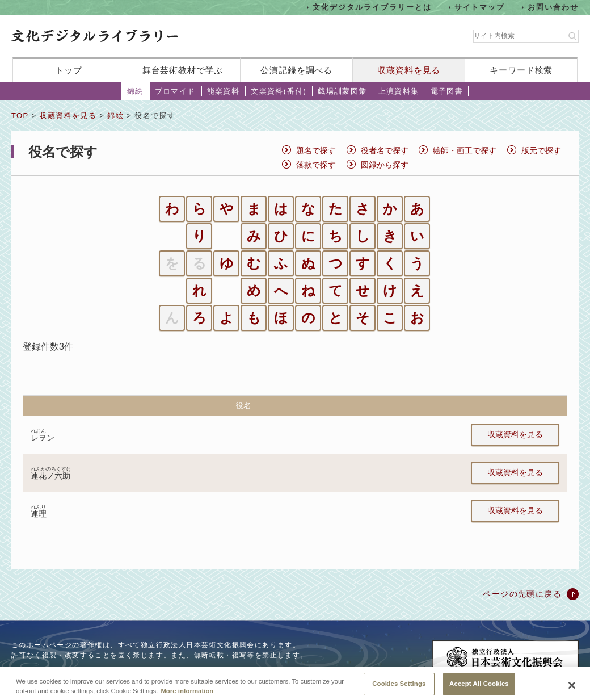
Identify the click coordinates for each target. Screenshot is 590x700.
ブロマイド (175, 91)
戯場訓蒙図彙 (342, 91)
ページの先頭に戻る (522, 594)
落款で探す (316, 165)
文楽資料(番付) (279, 91)
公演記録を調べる (296, 70)
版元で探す (541, 150)
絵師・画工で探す (465, 150)
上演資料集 (399, 91)
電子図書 (447, 91)
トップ (69, 70)
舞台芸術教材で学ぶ (183, 70)
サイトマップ (480, 7)
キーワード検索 (521, 70)
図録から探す (385, 165)
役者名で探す (385, 150)
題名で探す (316, 150)
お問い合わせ (553, 7)
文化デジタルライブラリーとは (372, 7)
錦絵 (135, 91)
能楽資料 (224, 91)
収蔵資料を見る (409, 70)
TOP (20, 116)
